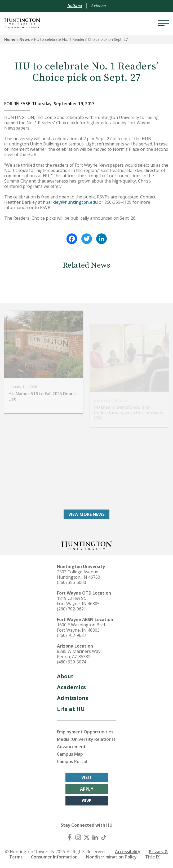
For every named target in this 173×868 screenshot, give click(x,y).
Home (10, 39)
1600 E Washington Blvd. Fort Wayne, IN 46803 (81, 627)
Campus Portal (72, 761)
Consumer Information (54, 857)
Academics (71, 687)
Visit (87, 777)
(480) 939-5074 (72, 662)
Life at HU (71, 709)
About (65, 676)
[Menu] (163, 23)
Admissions (73, 698)
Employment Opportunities (85, 732)
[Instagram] (78, 837)
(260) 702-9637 (72, 635)
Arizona (98, 6)
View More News (86, 514)
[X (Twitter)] (87, 837)
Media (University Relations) (86, 739)
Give (86, 801)
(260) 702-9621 (72, 609)
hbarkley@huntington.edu (70, 202)
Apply (87, 789)
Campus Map (70, 754)
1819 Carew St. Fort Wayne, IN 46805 (78, 601)
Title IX (152, 857)
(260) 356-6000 (72, 582)
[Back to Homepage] (87, 545)
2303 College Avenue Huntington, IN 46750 (79, 574)
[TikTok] (104, 837)
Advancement (71, 747)
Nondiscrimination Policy (111, 857)
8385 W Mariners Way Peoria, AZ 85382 (79, 654)
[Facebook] (70, 837)
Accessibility (128, 852)
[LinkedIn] (95, 837)
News (25, 39)
